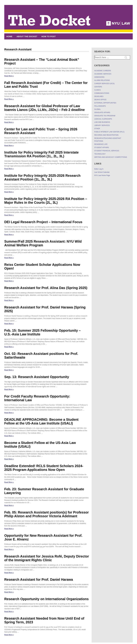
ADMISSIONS (99, 77)
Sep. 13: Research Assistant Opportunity (37, 377)
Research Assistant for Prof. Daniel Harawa (39, 579)
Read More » (9, 76)
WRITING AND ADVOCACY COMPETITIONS (111, 157)
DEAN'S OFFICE (100, 100)
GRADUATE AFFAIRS (102, 113)
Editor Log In (99, 169)
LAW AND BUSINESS (102, 122)
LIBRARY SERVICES (102, 125)
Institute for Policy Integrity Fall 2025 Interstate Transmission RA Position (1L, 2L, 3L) (41, 154)
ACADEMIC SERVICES (103, 74)
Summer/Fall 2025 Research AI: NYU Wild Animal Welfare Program (43, 243)
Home (9, 36)
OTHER (97, 129)
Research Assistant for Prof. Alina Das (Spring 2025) (46, 288)
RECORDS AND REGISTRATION (106, 135)
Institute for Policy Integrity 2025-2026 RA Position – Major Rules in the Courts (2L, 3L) (46, 201)
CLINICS (97, 90)
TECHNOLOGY (100, 154)
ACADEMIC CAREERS (103, 71)
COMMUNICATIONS (102, 93)
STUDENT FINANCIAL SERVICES (107, 151)
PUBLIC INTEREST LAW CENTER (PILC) (109, 132)
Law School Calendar (102, 172)
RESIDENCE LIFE (101, 144)
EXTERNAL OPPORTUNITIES (105, 103)
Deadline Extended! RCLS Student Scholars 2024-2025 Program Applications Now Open (44, 468)
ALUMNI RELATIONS (102, 80)
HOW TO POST (49, 36)
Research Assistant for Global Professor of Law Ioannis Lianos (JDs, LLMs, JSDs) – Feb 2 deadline (45, 108)
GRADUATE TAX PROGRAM (105, 116)
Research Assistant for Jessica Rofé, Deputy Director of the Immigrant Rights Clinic (47, 558)
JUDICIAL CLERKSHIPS (103, 119)
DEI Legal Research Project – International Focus (43, 222)
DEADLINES (99, 96)
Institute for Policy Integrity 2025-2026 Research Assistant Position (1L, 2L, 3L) (42, 177)
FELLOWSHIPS (100, 106)
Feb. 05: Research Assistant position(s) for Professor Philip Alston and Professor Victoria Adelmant (46, 514)
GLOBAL (98, 109)
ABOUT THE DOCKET (27, 36)
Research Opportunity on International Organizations (46, 599)
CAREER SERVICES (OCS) (104, 84)
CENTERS (98, 87)
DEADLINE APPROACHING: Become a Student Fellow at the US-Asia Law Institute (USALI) (41, 421)
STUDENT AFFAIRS (102, 148)
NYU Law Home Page (102, 175)
